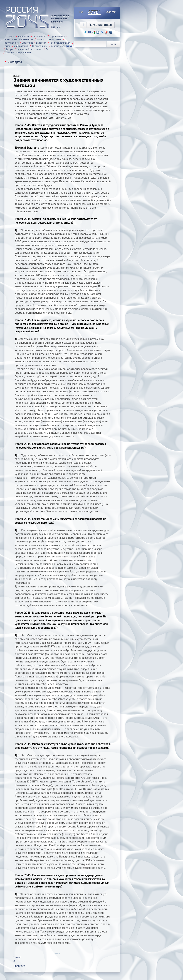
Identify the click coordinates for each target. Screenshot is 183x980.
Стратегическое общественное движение (60, 19)
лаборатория (21, 46)
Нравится (19, 966)
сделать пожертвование (18, 52)
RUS (53, 27)
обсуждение (12, 43)
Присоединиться (100, 25)
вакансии (41, 43)
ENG (59, 27)
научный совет (57, 36)
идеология (24, 36)
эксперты (9, 36)
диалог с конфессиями (49, 39)
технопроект (40, 36)
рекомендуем (62, 46)
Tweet (17, 957)
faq (48, 49)
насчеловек (97, 13)
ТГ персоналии (39, 46)
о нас (39, 49)
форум (9, 49)
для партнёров (25, 49)
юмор (7, 46)
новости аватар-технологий (19, 39)
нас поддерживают (60, 43)
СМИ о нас (27, 43)
